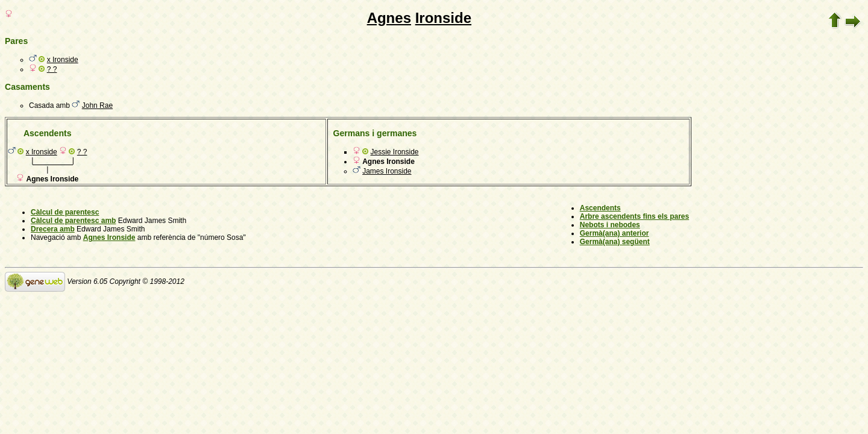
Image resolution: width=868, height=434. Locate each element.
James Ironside (387, 171)
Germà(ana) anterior (615, 233)
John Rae (97, 105)
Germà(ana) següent (615, 242)
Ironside (443, 18)
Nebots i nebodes (610, 225)
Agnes (389, 18)
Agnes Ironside (109, 237)
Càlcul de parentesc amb (73, 221)
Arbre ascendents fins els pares (634, 216)
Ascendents (600, 208)
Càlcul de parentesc (65, 212)
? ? (52, 69)
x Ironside (63, 60)
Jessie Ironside (394, 152)
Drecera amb (53, 229)
